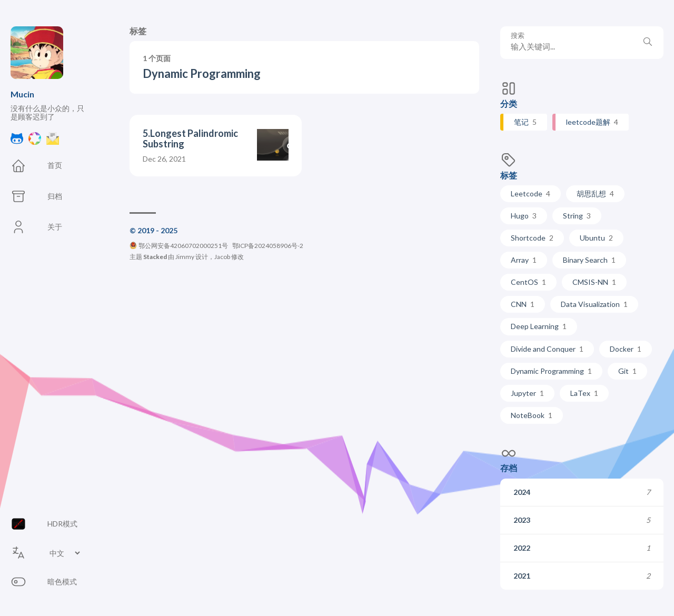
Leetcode (531, 193)
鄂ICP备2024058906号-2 (268, 246)
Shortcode (532, 238)
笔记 (525, 122)
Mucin (22, 94)
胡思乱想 (595, 193)
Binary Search (589, 260)
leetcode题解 (592, 122)
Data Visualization (594, 304)
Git (627, 371)
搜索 (518, 36)
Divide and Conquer (547, 349)
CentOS (528, 282)
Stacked (155, 257)
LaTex (584, 393)
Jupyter (527, 393)
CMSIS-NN (594, 282)
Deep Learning (539, 326)
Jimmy (185, 257)
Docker (626, 349)
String (577, 216)
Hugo (524, 216)
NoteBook (532, 415)
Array (524, 260)
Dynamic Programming (551, 371)
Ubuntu (596, 238)
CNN (523, 304)
